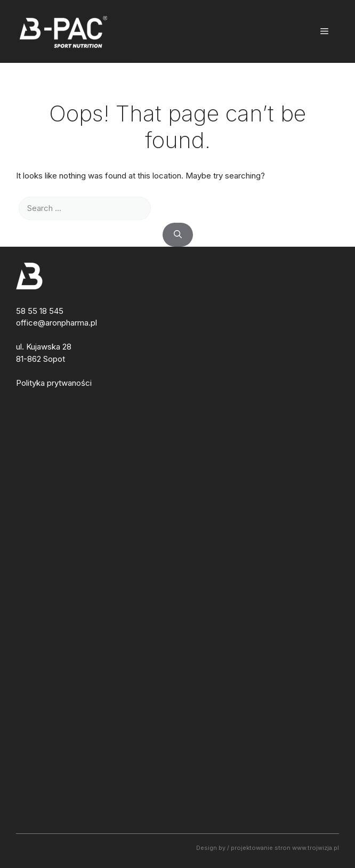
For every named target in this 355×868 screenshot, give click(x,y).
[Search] (178, 235)
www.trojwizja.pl (316, 848)
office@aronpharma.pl (57, 323)
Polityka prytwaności (54, 383)
